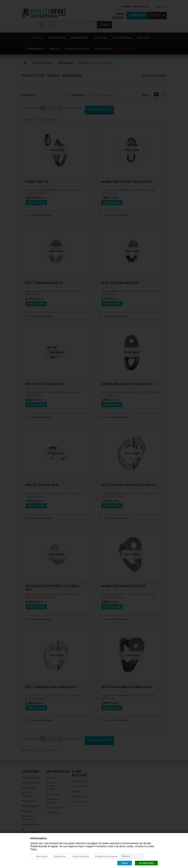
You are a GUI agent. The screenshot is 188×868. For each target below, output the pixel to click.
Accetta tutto (146, 863)
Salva (125, 863)
